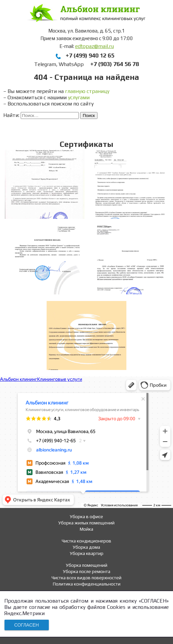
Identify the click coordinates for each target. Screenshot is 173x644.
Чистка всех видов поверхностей (86, 578)
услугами (79, 97)
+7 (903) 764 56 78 (115, 64)
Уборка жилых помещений (86, 523)
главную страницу (87, 91)
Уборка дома (86, 547)
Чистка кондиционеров (86, 541)
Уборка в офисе (86, 517)
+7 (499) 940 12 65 (90, 55)
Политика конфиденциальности (87, 584)
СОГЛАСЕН (26, 625)
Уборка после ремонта (87, 571)
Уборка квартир (87, 553)
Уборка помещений (87, 565)
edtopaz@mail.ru (95, 46)
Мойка (86, 529)
